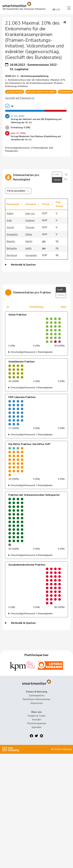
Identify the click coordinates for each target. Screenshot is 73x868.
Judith (28, 248)
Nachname (13, 204)
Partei (46, 204)
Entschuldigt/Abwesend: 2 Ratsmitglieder (32, 435)
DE (54, 10)
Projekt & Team (36, 716)
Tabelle (57, 180)
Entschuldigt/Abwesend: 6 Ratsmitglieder (32, 555)
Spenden (36, 727)
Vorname (31, 204)
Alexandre (31, 255)
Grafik (56, 174)
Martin (29, 241)
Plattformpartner (37, 723)
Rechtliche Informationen (36, 699)
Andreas (30, 220)
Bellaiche (12, 248)
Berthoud (12, 255)
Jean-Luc (30, 213)
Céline (29, 234)
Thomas (30, 227)
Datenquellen (37, 696)
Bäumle (11, 241)
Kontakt (37, 720)
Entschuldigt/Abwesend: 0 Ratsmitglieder (32, 388)
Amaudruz (12, 234)
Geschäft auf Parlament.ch (20, 98)
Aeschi (10, 227)
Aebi (9, 220)
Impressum (37, 703)
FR (59, 10)
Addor (10, 213)
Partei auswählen (18, 191)
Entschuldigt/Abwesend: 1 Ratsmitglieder (32, 352)
